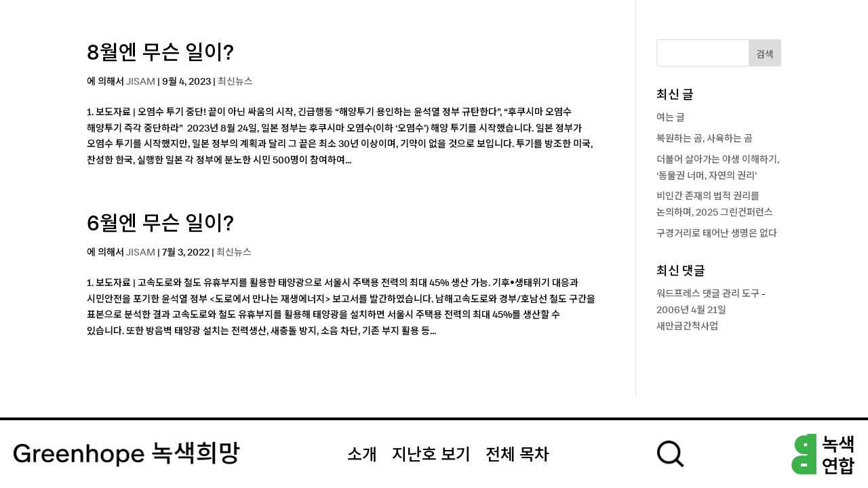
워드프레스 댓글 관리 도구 (708, 294)
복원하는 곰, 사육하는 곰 (705, 139)
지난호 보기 (431, 455)
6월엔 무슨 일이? (160, 224)
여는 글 (671, 118)
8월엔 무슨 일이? (160, 54)
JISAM (141, 82)
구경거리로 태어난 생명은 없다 (717, 234)
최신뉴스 (235, 82)
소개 (362, 455)
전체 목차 (517, 455)
